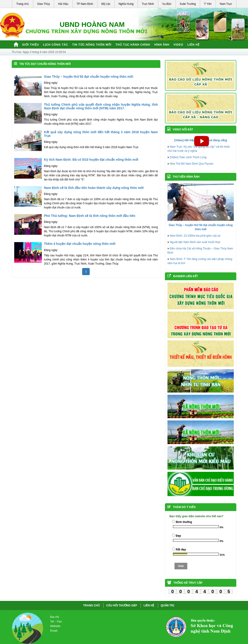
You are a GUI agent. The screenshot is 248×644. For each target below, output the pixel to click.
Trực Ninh (148, 4)
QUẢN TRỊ (167, 605)
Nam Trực (226, 4)
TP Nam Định (85, 4)
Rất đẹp (181, 550)
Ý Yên (208, 4)
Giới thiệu (31, 45)
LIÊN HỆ (149, 605)
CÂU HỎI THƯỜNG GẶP (122, 605)
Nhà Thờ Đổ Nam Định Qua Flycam (192, 164)
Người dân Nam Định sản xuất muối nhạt (195, 242)
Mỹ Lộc (106, 4)
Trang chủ (22, 4)
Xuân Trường (188, 4)
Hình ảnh (162, 45)
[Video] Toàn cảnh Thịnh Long (188, 157)
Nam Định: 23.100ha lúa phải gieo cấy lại (195, 236)
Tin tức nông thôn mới (92, 45)
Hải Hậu (63, 4)
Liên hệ (194, 45)
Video (178, 45)
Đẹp (178, 536)
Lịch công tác (56, 45)
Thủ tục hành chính (133, 45)
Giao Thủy (43, 4)
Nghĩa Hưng (126, 4)
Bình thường (184, 522)
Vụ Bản (167, 4)
